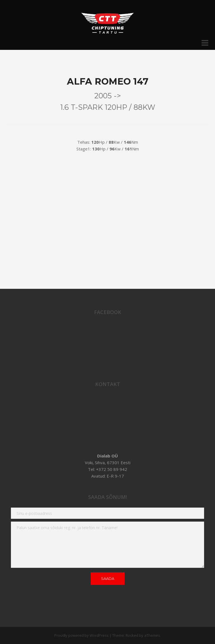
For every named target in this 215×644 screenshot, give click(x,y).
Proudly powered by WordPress (81, 635)
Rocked (132, 635)
